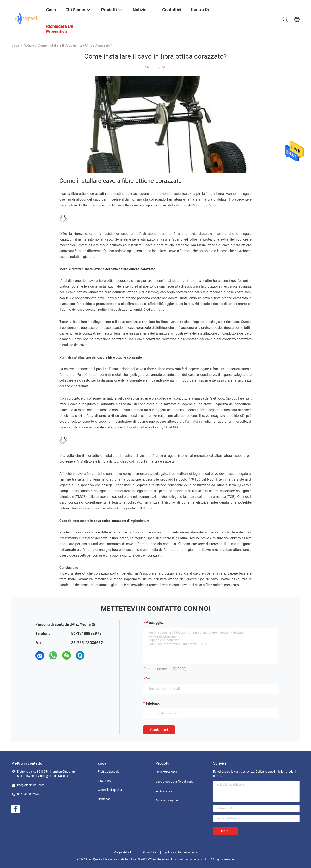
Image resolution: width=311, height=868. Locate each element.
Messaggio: (154, 623)
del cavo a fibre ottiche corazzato (130, 269)
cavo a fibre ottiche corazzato (142, 181)
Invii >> (226, 831)
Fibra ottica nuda (166, 772)
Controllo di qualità (110, 790)
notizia (29, 45)
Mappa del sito (123, 852)
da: (148, 679)
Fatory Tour (105, 781)
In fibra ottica (164, 791)
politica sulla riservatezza (181, 852)
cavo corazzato (140, 328)
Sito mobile (149, 852)
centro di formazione (202, 13)
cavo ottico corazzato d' (112, 521)
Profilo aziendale (109, 772)
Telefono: (152, 703)
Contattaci (159, 730)
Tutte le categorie (167, 800)
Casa (15, 45)
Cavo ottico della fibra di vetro (174, 782)
